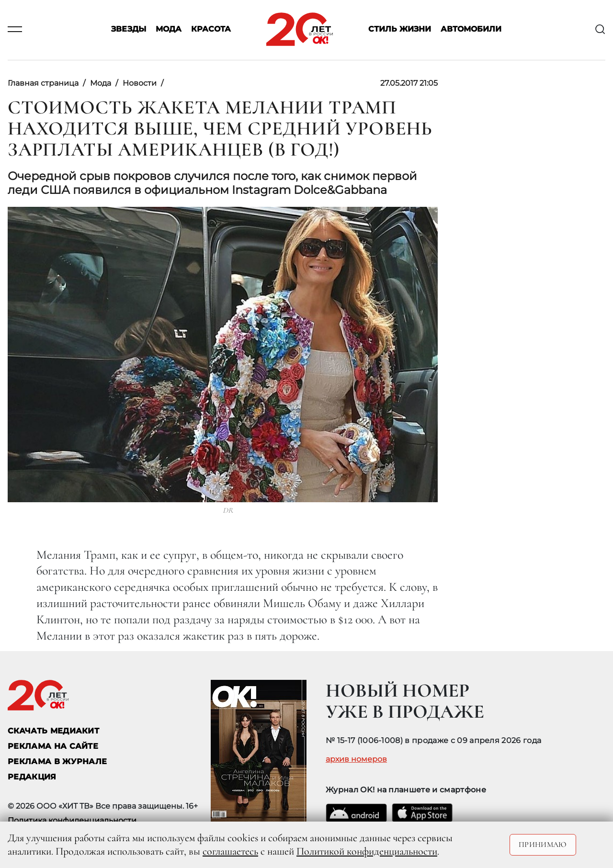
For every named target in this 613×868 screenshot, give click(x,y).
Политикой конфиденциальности (367, 851)
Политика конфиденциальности (72, 820)
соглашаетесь (230, 851)
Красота (211, 29)
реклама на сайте (53, 746)
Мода (169, 29)
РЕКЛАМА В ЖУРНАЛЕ (57, 761)
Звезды (129, 29)
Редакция (32, 777)
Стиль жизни (400, 29)
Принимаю (543, 845)
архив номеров (356, 759)
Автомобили (471, 29)
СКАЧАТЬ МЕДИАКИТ (53, 731)
